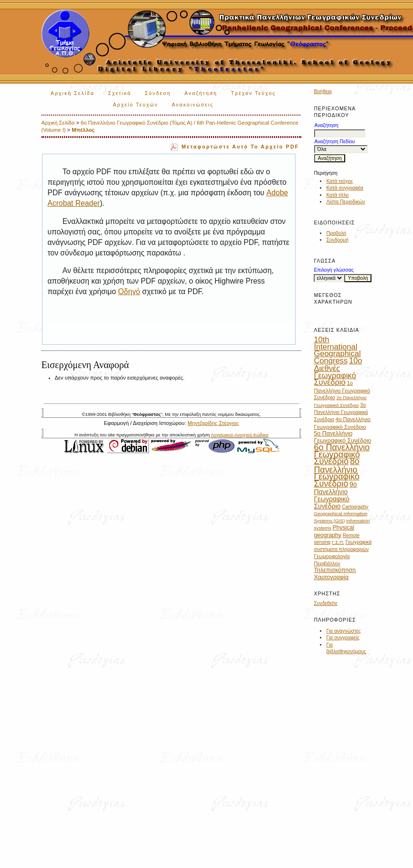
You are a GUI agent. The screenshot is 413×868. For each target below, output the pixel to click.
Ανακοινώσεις (193, 105)
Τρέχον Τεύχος (254, 93)
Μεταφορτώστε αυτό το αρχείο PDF (240, 147)
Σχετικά (120, 93)
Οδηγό (129, 291)
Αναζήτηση (201, 93)
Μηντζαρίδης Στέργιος (213, 423)
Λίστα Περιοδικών (345, 202)
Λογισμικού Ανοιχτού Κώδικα (240, 435)
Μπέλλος (83, 130)
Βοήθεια (323, 91)
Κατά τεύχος (339, 181)
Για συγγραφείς (343, 638)
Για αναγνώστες (343, 631)
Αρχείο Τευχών (135, 105)
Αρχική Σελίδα (73, 93)
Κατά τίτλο (337, 195)
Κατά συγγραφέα (344, 188)
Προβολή (336, 233)
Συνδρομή (337, 240)
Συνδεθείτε (325, 603)
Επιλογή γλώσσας (334, 270)
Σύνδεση (158, 93)
